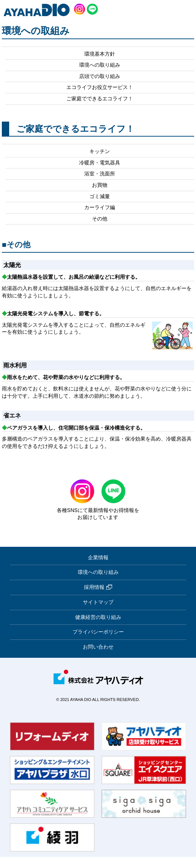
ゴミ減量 (100, 196)
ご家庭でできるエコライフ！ (100, 99)
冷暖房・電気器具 (100, 163)
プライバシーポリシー (98, 632)
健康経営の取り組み (98, 617)
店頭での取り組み (100, 76)
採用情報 (98, 587)
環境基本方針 (100, 54)
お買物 (100, 185)
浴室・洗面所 (100, 174)
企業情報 (98, 557)
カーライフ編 (100, 207)
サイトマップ (98, 602)
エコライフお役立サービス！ (100, 87)
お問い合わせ (98, 647)
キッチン (100, 151)
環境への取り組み (100, 65)
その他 (100, 219)
